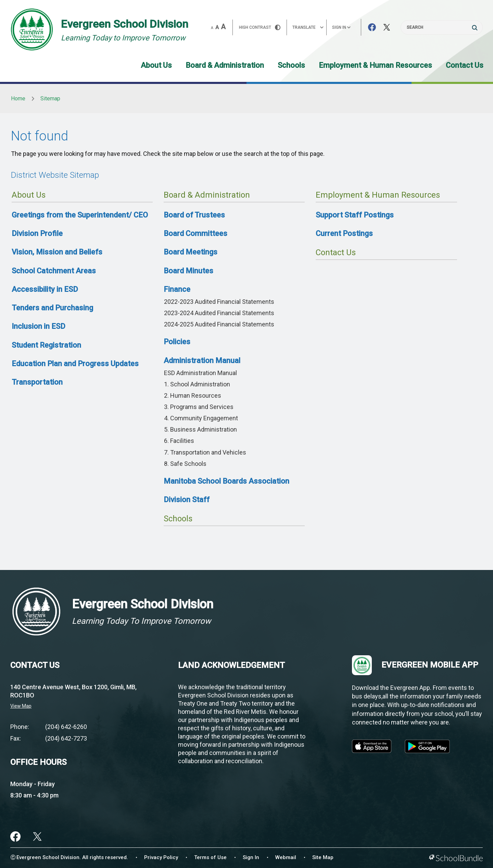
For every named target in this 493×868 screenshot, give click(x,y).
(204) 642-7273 (66, 738)
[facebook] (15, 836)
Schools (291, 65)
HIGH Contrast (260, 27)
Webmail (286, 857)
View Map (21, 706)
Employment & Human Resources (375, 65)
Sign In (251, 857)
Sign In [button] (341, 27)
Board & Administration (225, 65)
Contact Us (465, 65)
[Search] (442, 27)
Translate (308, 27)
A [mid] (217, 27)
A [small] (212, 28)
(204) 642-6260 (66, 727)
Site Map (323, 857)
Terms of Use (210, 857)
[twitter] (37, 836)
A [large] (223, 27)
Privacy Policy (161, 857)
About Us (156, 65)
